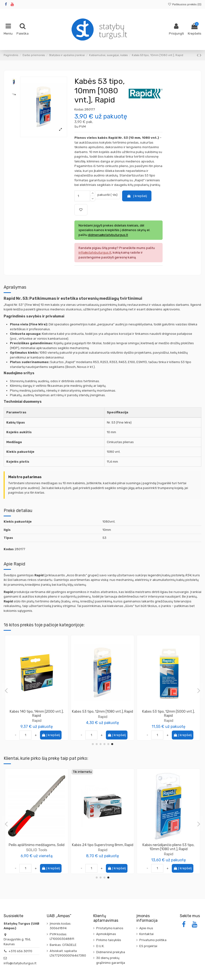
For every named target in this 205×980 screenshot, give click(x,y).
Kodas (79, 109)
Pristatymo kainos (110, 928)
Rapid (37, 720)
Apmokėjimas (106, 934)
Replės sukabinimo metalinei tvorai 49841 (169, 714)
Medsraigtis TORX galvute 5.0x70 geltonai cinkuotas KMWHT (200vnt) (103, 847)
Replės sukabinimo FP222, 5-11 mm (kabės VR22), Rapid (37, 714)
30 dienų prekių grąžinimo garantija (111, 960)
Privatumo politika (153, 940)
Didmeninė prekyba (111, 952)
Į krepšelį (137, 196)
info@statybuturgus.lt (20, 963)
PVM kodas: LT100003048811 (62, 937)
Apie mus (146, 928)
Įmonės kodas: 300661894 (60, 926)
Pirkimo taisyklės (109, 940)
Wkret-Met (102, 854)
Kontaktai (146, 934)
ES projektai (148, 946)
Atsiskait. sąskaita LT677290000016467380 (68, 953)
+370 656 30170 (20, 951)
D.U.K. (100, 946)
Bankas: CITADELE (63, 945)
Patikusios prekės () (185, 4)
